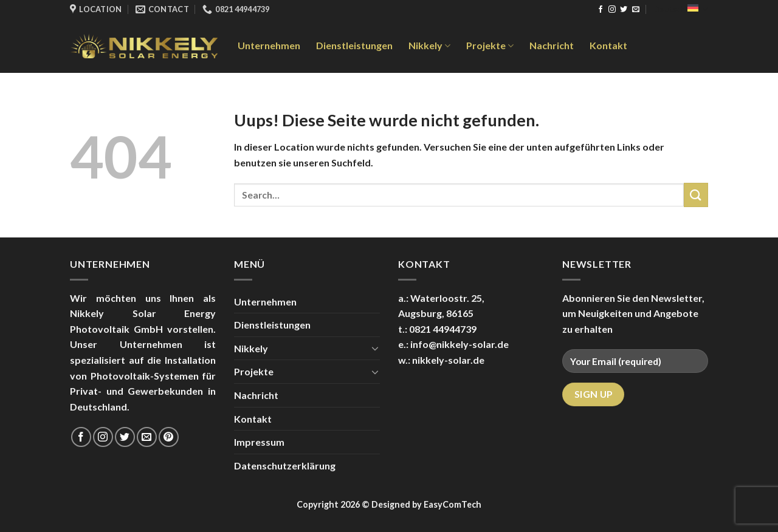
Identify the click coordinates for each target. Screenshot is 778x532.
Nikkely (429, 46)
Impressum (259, 442)
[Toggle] (375, 348)
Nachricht (552, 45)
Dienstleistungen (354, 45)
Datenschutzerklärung (285, 465)
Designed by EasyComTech (426, 504)
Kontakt (608, 45)
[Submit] (696, 195)
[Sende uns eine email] (636, 10)
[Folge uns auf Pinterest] (169, 437)
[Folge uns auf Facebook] (601, 10)
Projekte (490, 46)
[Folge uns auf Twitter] (624, 10)
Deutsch (681, 9)
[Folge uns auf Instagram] (612, 10)
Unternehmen (269, 45)
